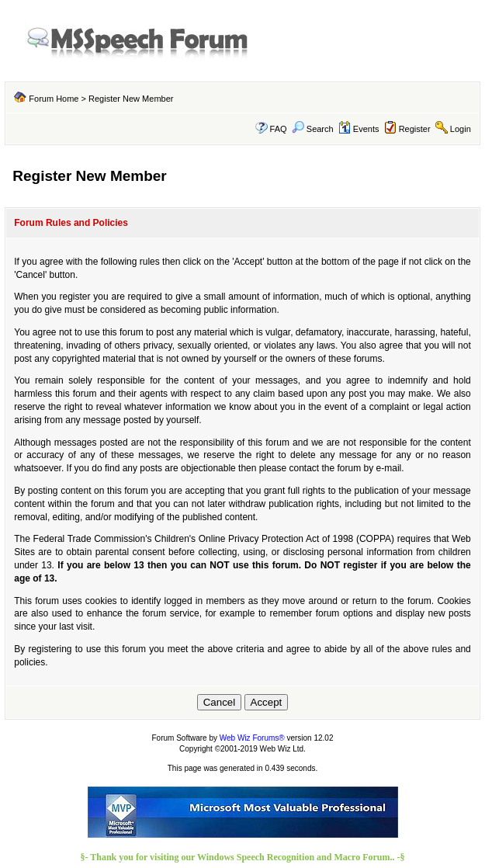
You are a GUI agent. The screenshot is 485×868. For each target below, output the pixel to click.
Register (415, 129)
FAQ (279, 129)
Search (313, 129)
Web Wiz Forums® (252, 738)
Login (461, 129)
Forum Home (54, 99)
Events (359, 129)
